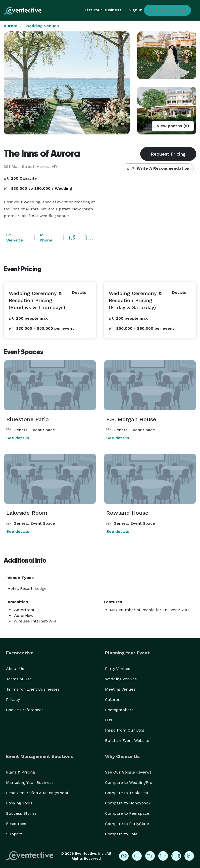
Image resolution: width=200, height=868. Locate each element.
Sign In (136, 10)
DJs (109, 720)
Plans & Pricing (20, 772)
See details (18, 438)
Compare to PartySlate (127, 824)
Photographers (119, 710)
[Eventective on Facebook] (124, 856)
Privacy (13, 700)
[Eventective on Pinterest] (150, 856)
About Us (15, 669)
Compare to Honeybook (128, 803)
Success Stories (21, 813)
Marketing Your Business (30, 782)
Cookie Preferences (25, 710)
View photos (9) (173, 126)
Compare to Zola (121, 834)
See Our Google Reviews (128, 772)
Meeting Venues (120, 689)
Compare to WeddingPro (129, 782)
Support (14, 834)
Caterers (113, 700)
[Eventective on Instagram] (137, 856)
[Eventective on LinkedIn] (189, 856)
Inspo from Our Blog (125, 730)
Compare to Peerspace (127, 813)
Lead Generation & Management (37, 793)
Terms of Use (19, 679)
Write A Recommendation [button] (158, 168)
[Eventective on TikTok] (163, 856)
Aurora (11, 26)
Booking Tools (19, 803)
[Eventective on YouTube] (176, 856)
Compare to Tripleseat (127, 793)
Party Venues (118, 669)
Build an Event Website (127, 740)
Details (79, 292)
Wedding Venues (42, 26)
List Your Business (103, 10)
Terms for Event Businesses (33, 689)
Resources (16, 824)
